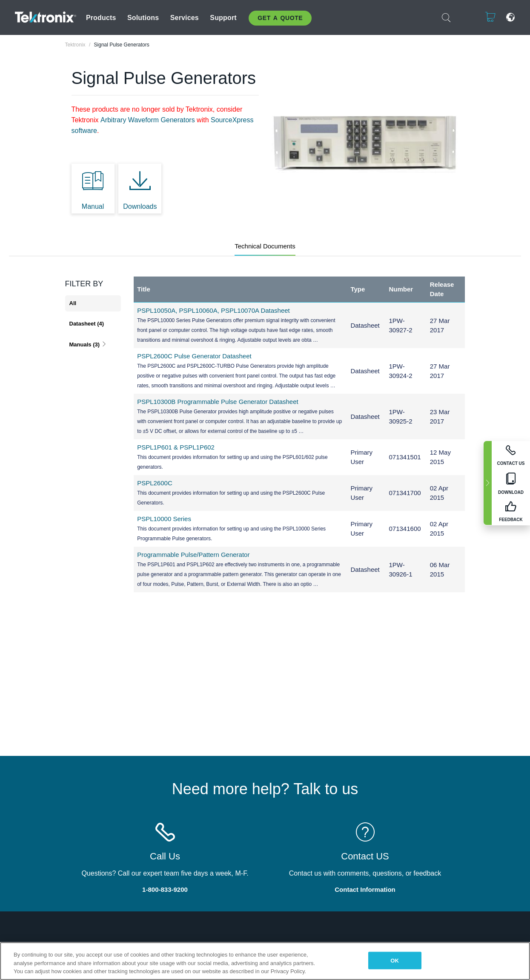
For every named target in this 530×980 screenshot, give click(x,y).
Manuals (88, 344)
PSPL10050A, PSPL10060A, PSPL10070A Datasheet (213, 310)
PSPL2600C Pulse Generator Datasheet (194, 356)
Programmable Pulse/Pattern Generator (193, 555)
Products (101, 18)
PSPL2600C (155, 483)
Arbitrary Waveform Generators (148, 120)
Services (185, 18)
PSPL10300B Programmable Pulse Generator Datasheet (218, 402)
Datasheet (87, 324)
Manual (93, 206)
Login (464, 17)
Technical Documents (265, 246)
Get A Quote (280, 18)
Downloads (140, 206)
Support (223, 18)
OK (395, 960)
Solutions (143, 18)
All (73, 303)
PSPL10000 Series (164, 519)
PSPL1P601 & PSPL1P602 (176, 447)
